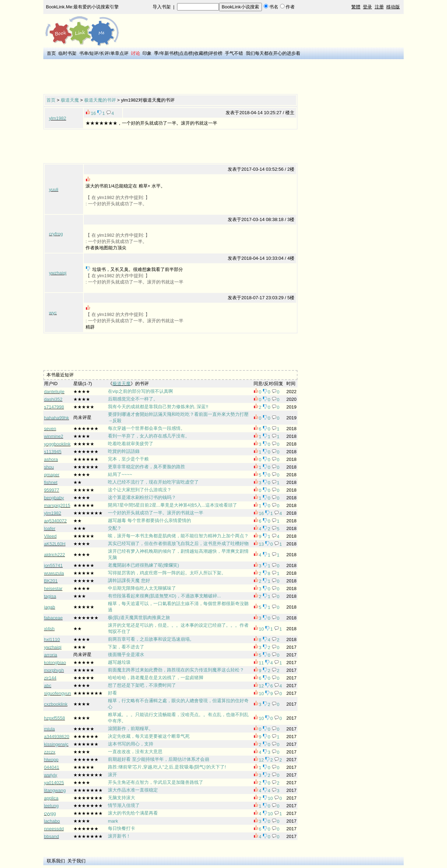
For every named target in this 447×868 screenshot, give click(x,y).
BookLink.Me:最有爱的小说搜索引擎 (83, 7)
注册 (379, 7)
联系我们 (56, 861)
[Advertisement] (170, 77)
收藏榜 (201, 53)
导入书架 (162, 7)
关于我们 (76, 861)
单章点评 (119, 53)
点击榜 (186, 53)
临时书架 (67, 53)
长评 (104, 53)
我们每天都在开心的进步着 (273, 53)
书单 (84, 53)
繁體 (356, 7)
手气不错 (234, 53)
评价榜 (216, 53)
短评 (94, 53)
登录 (367, 7)
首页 (51, 53)
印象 (147, 53)
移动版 (393, 7)
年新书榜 (169, 53)
